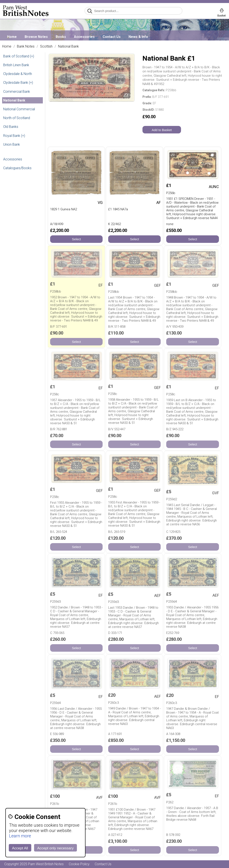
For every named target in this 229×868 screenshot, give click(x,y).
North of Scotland (17, 118)
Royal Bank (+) (14, 136)
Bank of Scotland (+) (19, 56)
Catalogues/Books (17, 168)
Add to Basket (162, 130)
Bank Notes (26, 46)
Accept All (20, 848)
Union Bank (12, 144)
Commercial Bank (17, 92)
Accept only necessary (55, 848)
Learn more (20, 836)
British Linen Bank (16, 65)
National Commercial (19, 109)
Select (76, 239)
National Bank (68, 46)
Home (12, 37)
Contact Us (112, 37)
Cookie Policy (79, 864)
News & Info (138, 37)
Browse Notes (36, 37)
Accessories (84, 37)
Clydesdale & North (18, 74)
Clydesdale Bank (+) (18, 83)
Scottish (46, 46)
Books (61, 37)
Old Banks (11, 127)
